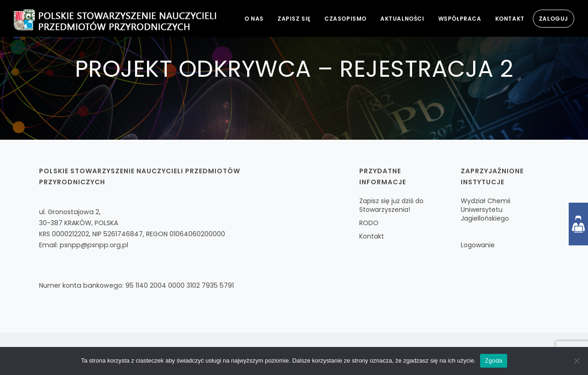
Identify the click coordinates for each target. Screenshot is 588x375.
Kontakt (510, 19)
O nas (254, 19)
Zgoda (493, 361)
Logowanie (478, 245)
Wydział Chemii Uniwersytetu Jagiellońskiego (486, 210)
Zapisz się (294, 19)
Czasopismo (345, 19)
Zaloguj (554, 19)
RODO (369, 223)
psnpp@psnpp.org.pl (94, 245)
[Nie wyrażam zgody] (577, 361)
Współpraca (460, 19)
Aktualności (402, 19)
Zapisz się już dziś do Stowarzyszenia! (391, 205)
